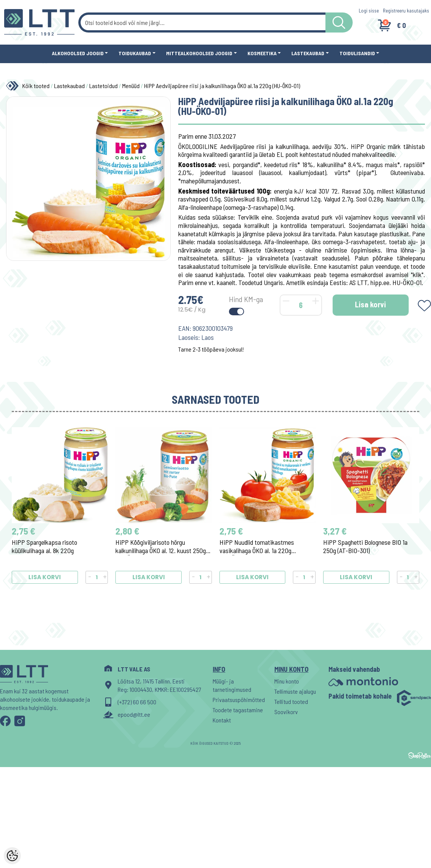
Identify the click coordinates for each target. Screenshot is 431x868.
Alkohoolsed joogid (78, 53)
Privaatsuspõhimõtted (239, 700)
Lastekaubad (308, 53)
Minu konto (287, 681)
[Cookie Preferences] (12, 856)
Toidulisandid (357, 53)
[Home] (14, 86)
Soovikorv (286, 712)
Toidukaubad (135, 53)
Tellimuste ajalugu (295, 691)
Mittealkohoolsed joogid (199, 53)
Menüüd (131, 86)
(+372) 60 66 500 (137, 702)
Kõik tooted (36, 86)
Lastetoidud (103, 86)
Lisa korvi (370, 304)
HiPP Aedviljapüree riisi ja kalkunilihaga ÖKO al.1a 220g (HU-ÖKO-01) (222, 86)
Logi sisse (369, 11)
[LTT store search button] (339, 22)
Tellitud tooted (291, 701)
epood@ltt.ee (134, 714)
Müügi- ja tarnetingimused (232, 685)
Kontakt (222, 720)
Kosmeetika (262, 53)
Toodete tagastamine (238, 710)
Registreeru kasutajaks (406, 11)
